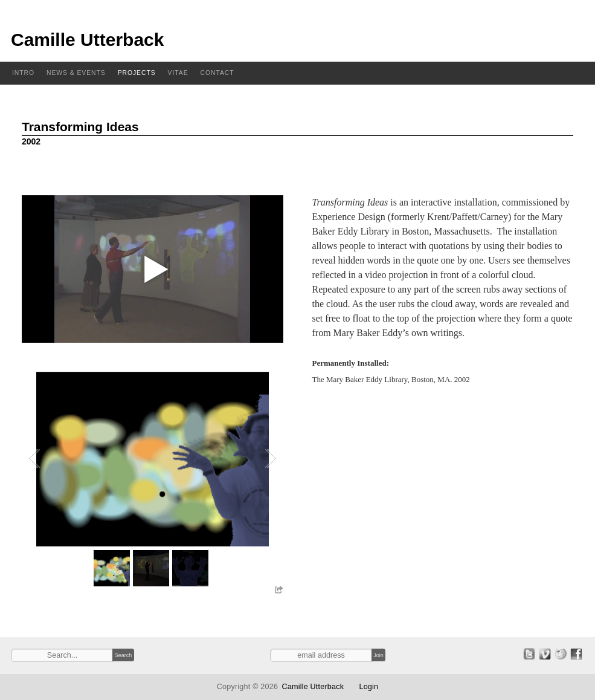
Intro (23, 73)
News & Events (76, 73)
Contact (217, 73)
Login (368, 687)
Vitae (178, 73)
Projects (137, 73)
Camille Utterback (87, 40)
